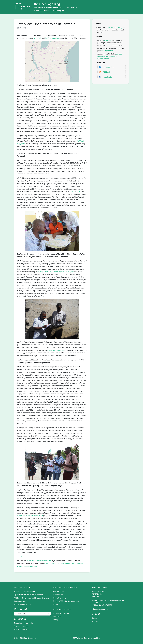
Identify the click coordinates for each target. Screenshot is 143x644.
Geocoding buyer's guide (23, 623)
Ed (21, 557)
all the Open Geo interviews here (39, 561)
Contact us (104, 609)
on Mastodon (108, 67)
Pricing (56, 604)
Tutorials (56, 601)
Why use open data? (22, 629)
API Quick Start (59, 592)
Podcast (95, 621)
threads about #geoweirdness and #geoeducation (110, 56)
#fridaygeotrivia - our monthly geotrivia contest (32, 598)
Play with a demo (59, 598)
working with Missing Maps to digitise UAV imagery (55, 272)
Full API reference (60, 595)
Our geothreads (20, 601)
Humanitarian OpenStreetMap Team (30, 516)
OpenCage (61, 8)
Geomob (108, 40)
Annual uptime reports (23, 604)
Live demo (57, 617)
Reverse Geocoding (21, 626)
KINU (78, 192)
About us (96, 609)
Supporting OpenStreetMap (24, 592)
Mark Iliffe (38, 38)
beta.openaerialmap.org (56, 350)
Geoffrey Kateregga (52, 38)
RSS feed (106, 72)
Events (95, 618)
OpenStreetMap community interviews (28, 595)
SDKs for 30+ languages (70, 601)
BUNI (71, 192)
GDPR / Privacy (78, 638)
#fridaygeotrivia (107, 51)
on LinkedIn (107, 77)
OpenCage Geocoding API (54, 11)
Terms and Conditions (92, 638)
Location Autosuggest (61, 613)
